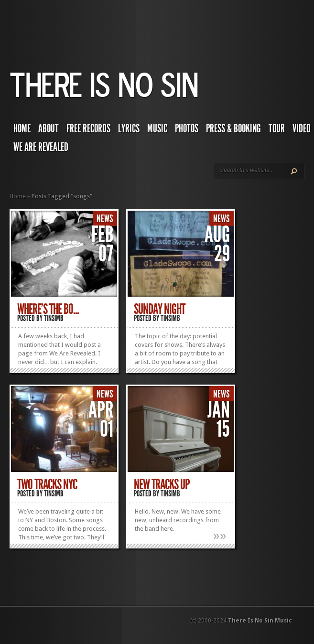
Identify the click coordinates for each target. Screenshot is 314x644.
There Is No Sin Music (260, 621)
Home (22, 129)
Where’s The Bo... (48, 309)
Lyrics (129, 129)
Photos (187, 129)
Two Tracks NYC (47, 484)
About (49, 129)
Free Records (88, 129)
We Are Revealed (41, 147)
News (105, 219)
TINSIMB (54, 318)
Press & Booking (233, 129)
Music (157, 129)
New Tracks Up (162, 484)
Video (301, 129)
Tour (277, 129)
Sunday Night (159, 309)
